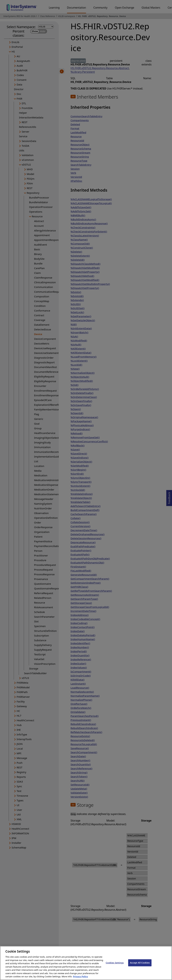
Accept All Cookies (140, 966)
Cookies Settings (115, 966)
